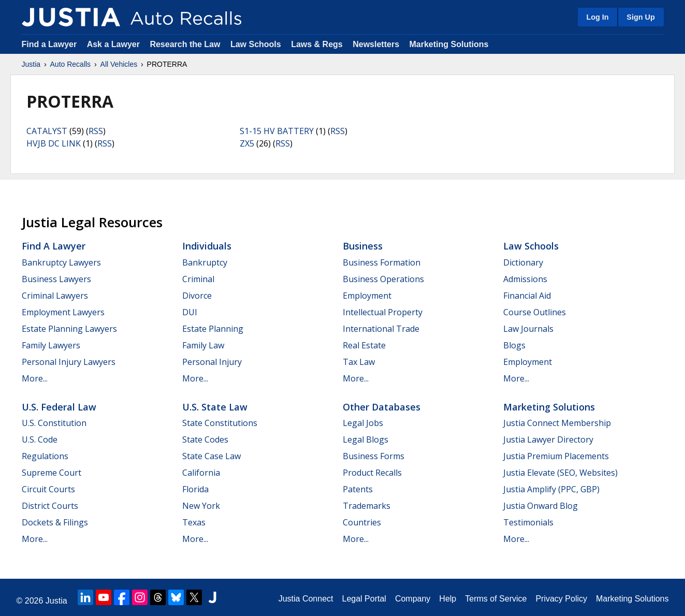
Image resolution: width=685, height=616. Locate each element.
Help (448, 599)
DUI (190, 312)
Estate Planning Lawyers (69, 329)
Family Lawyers (51, 345)
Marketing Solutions (449, 44)
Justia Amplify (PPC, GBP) (551, 489)
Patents (358, 489)
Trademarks (367, 506)
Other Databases (382, 407)
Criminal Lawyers (55, 296)
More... (35, 378)
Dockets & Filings (55, 522)
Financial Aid (527, 296)
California (201, 473)
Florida (195, 489)
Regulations (45, 456)
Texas (194, 522)
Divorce (197, 296)
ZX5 (247, 143)
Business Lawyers (56, 279)
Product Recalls (372, 473)
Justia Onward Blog (541, 506)
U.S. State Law (215, 407)
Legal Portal (364, 599)
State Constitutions (220, 423)
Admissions (525, 279)
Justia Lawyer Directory (548, 439)
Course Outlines (535, 312)
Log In (597, 17)
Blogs (514, 345)
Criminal (198, 279)
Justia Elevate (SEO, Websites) (560, 473)
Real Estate (364, 345)
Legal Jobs (363, 423)
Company (413, 599)
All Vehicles (119, 64)
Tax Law (359, 362)
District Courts (50, 506)
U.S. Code (40, 439)
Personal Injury (212, 362)
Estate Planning (213, 329)
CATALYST (47, 131)
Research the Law (185, 44)
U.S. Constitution (54, 423)
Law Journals (528, 329)
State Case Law (212, 456)
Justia (31, 64)
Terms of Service (496, 599)
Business (363, 246)
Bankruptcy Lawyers (61, 262)
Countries (362, 522)
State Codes (205, 439)
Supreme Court (52, 473)
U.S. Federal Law (59, 407)
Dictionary (523, 262)
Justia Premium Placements (556, 456)
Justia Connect (306, 599)
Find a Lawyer (49, 44)
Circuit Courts (48, 489)
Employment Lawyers (63, 312)
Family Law (203, 345)
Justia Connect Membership (557, 423)
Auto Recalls (71, 64)
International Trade (381, 329)
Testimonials (528, 522)
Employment (367, 296)
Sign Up (640, 17)
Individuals (207, 246)
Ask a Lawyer (115, 44)
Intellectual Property (383, 312)
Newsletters (376, 44)
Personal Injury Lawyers (69, 362)
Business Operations (383, 279)
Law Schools (256, 44)
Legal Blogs (366, 439)
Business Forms (374, 456)
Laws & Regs (317, 44)
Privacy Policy (561, 599)
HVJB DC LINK (54, 143)
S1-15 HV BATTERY (277, 131)
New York (201, 506)
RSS (96, 131)
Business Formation (382, 262)
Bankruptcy (205, 262)
